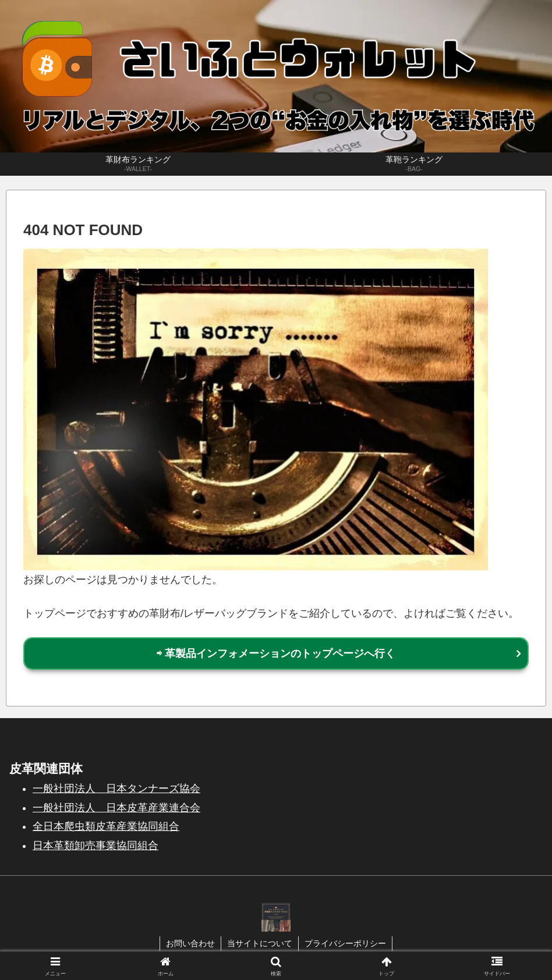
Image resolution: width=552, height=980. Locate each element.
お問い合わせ (190, 943)
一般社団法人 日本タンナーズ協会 (116, 789)
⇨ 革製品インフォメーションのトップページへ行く (276, 654)
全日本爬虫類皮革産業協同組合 (106, 826)
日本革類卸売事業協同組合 (95, 846)
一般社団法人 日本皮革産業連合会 (116, 808)
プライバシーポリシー (345, 943)
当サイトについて (260, 943)
